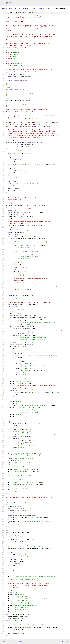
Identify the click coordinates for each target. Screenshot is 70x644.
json (67, 641)
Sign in (66, 3)
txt (63, 641)
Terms (20, 641)
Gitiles (11, 641)
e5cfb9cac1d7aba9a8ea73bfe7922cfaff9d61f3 (27, 8)
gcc (7, 8)
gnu (3, 8)
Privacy (15, 641)
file (38, 13)
